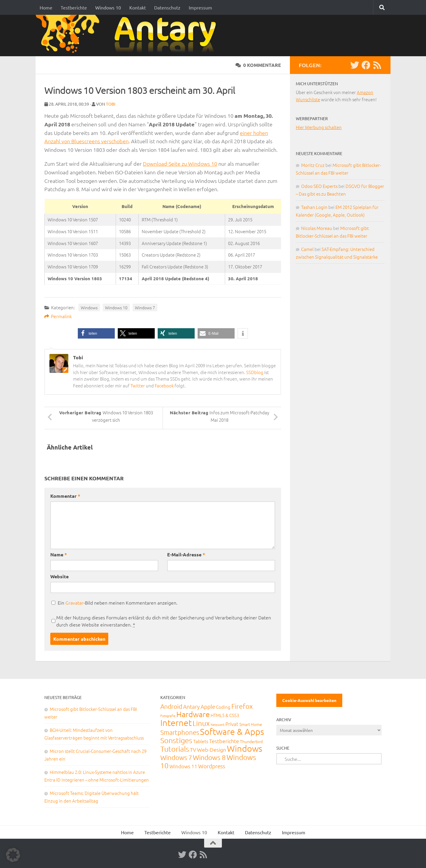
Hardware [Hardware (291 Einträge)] (193, 714)
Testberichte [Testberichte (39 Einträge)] (224, 741)
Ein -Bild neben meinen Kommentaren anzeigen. (118, 603)
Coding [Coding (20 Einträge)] (223, 707)
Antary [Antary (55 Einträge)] (191, 706)
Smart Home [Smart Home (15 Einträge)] (251, 724)
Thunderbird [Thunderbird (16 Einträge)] (251, 741)
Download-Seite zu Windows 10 (180, 164)
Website (59, 576)
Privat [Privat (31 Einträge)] (232, 724)
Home (46, 7)
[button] (96, 333)
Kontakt (138, 7)
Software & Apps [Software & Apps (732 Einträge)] (232, 731)
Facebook (164, 385)
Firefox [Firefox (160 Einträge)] (242, 706)
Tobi (111, 104)
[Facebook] (366, 65)
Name (59, 554)
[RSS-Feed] (377, 65)
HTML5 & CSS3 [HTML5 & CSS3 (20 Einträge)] (225, 715)
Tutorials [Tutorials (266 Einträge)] (175, 749)
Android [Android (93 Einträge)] (171, 706)
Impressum (200, 7)
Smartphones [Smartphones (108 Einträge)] (180, 732)
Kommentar (65, 496)
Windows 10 (108, 7)
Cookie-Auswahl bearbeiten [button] (309, 700)
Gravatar (74, 603)
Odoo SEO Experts (319, 186)
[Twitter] (355, 65)
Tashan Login (314, 207)
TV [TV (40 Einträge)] (193, 749)
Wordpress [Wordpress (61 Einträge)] (212, 766)
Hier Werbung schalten (319, 127)
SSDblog (255, 372)
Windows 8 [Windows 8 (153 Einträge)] (209, 757)
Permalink (58, 316)
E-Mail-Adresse (186, 554)
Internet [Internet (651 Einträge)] (176, 723)
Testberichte (74, 7)
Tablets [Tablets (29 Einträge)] (201, 741)
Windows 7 (145, 307)
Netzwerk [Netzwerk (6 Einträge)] (218, 724)
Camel (307, 249)
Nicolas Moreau (317, 228)
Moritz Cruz (313, 165)
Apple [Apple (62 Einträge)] (208, 706)
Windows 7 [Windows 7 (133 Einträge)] (176, 757)
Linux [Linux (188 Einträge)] (201, 723)
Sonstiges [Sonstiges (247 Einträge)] (176, 740)
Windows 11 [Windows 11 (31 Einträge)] (183, 766)
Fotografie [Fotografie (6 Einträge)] (168, 716)
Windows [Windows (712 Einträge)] (245, 748)
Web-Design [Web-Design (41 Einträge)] (212, 749)
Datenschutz (167, 7)
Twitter (138, 385)
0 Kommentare (258, 65)
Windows (89, 307)
